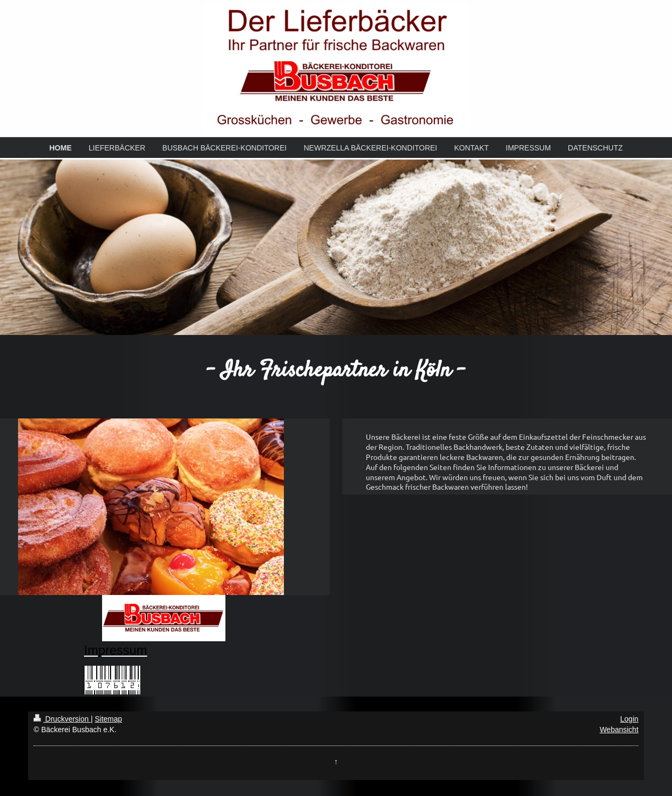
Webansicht (619, 730)
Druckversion (62, 719)
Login (629, 719)
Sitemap (108, 719)
